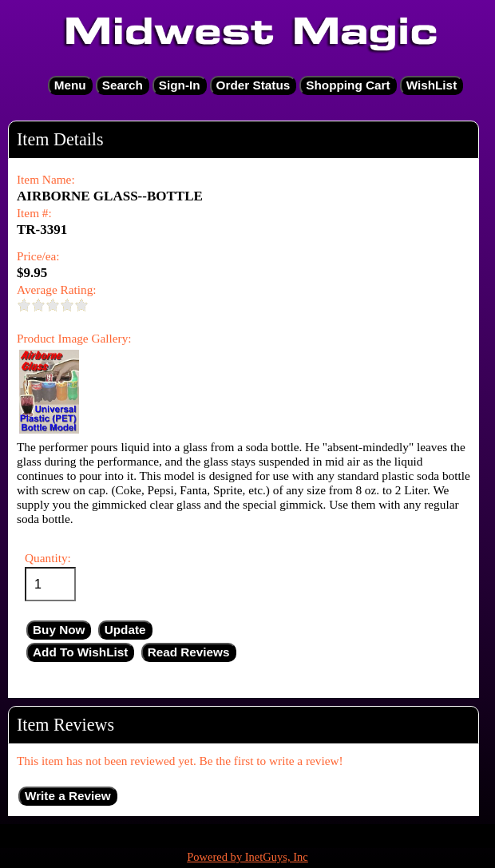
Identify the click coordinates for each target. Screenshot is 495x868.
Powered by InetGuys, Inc (247, 857)
